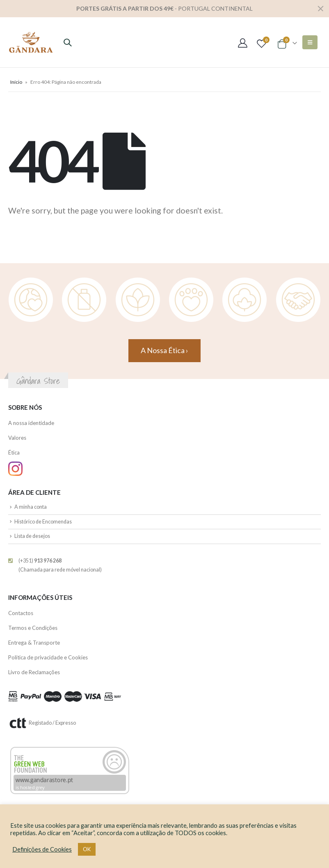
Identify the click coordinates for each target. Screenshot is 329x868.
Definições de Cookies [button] (42, 849)
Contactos (21, 613)
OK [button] (87, 849)
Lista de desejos (32, 536)
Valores (17, 438)
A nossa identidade (31, 423)
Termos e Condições (33, 628)
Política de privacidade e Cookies (48, 657)
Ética (14, 452)
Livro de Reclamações (34, 672)
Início (16, 82)
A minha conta (31, 507)
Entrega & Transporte (34, 643)
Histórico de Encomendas (43, 522)
